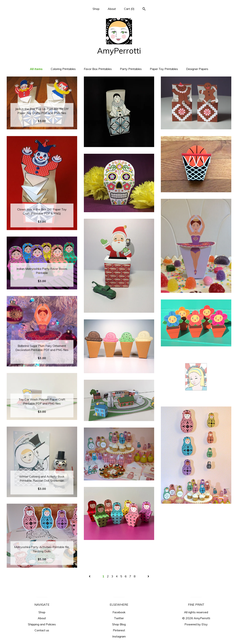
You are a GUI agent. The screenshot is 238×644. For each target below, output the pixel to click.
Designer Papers (197, 69)
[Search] (144, 9)
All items (36, 69)
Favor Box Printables (98, 69)
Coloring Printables (63, 69)
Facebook (119, 612)
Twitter (119, 618)
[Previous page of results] (90, 576)
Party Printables (131, 69)
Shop (96, 9)
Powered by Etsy (196, 624)
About (112, 9)
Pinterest (119, 630)
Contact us (42, 630)
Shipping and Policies (42, 624)
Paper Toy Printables (164, 69)
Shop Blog (119, 624)
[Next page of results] (148, 576)
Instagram (119, 636)
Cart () (129, 9)
